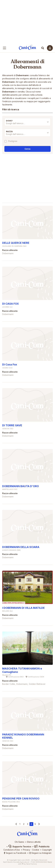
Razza (9, 131)
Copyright (47, 850)
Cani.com (27, 47)
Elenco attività (34, 842)
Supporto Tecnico (20, 847)
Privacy (26, 850)
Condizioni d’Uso (12, 850)
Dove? (9, 121)
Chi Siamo (19, 842)
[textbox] (27, 123)
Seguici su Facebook (15, 853)
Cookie (36, 850)
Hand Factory (31, 864)
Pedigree (13, 141)
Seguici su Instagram (40, 853)
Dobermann (27, 67)
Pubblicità (42, 847)
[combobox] (27, 124)
